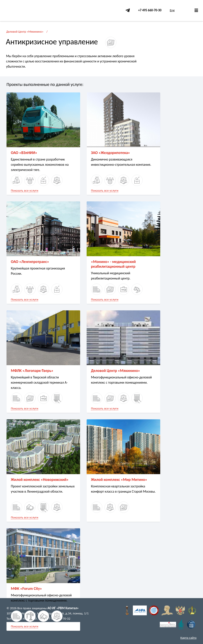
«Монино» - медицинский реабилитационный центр (113, 264)
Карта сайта (188, 638)
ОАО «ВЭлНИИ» (24, 153)
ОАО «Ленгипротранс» (30, 262)
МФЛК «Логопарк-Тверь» (32, 371)
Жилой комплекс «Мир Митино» (119, 480)
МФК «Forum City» (26, 589)
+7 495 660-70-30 (150, 10)
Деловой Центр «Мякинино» (25, 32)
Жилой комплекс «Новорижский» (40, 480)
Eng (172, 10)
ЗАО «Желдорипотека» (111, 153)
